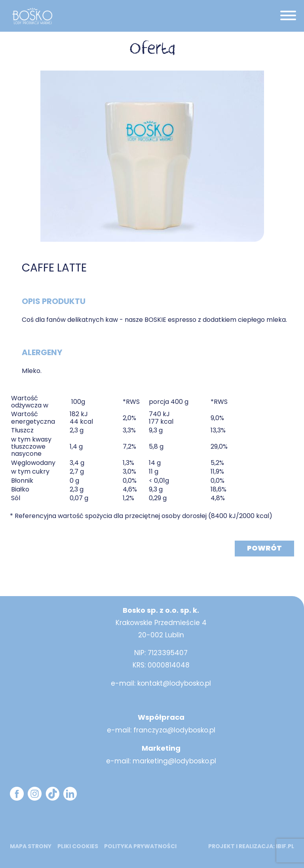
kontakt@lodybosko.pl (174, 683)
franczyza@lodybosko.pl (174, 730)
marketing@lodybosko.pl (174, 761)
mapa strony (31, 846)
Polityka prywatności (140, 846)
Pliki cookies (78, 846)
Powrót (264, 548)
